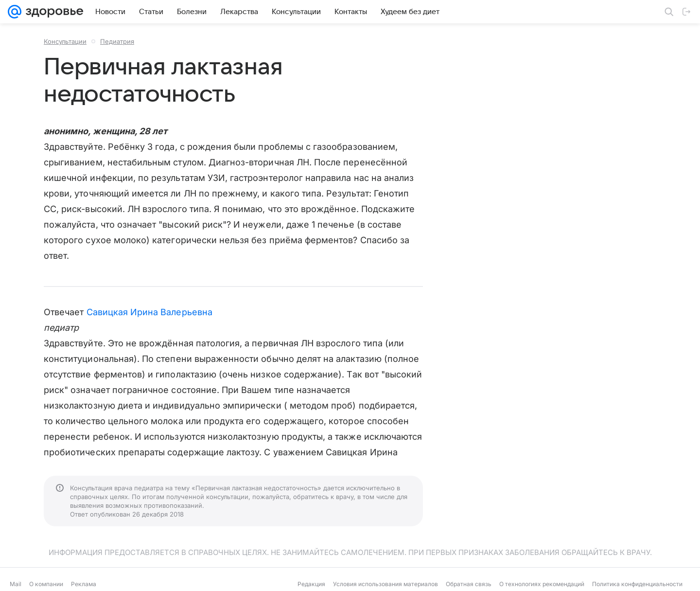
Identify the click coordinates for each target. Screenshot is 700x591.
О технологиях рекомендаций (542, 584)
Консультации (65, 41)
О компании (46, 584)
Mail (16, 584)
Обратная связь (469, 584)
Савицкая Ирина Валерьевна (149, 312)
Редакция (311, 584)
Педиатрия (117, 41)
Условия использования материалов (385, 584)
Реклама (84, 584)
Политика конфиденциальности (637, 584)
